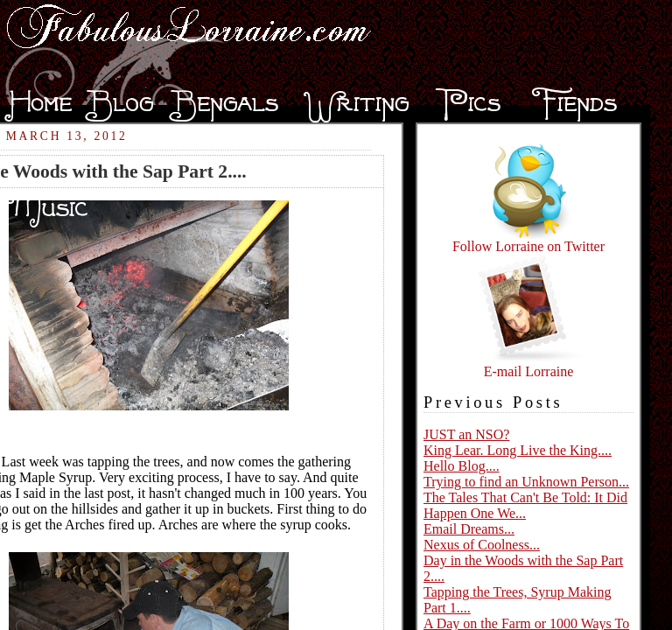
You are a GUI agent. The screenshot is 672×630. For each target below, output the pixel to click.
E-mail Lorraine (528, 365)
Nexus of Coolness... (482, 545)
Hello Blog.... (462, 466)
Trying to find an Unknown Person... (526, 482)
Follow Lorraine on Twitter (528, 240)
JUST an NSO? (466, 434)
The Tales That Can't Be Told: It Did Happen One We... (525, 505)
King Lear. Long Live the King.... (518, 450)
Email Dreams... (469, 529)
